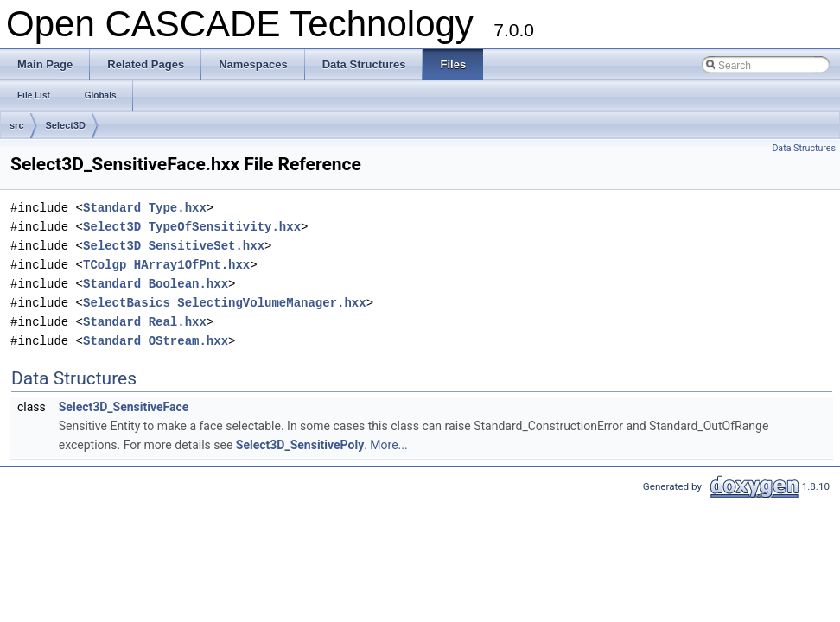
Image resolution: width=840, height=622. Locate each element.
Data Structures (804, 148)
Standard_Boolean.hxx (156, 284)
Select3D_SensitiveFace (124, 407)
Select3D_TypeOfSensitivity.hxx (192, 227)
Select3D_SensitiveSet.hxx (174, 246)
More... (388, 445)
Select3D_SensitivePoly (300, 445)
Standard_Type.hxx (145, 208)
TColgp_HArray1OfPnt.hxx (166, 265)
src (17, 125)
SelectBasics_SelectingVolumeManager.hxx (225, 303)
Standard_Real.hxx (145, 322)
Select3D (66, 125)
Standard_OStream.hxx (156, 341)
